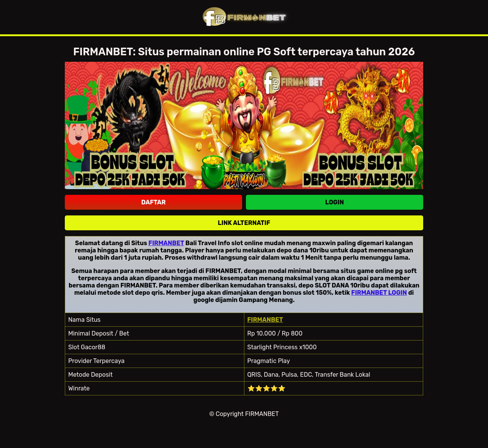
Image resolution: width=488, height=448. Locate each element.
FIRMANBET (166, 243)
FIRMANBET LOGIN (379, 293)
